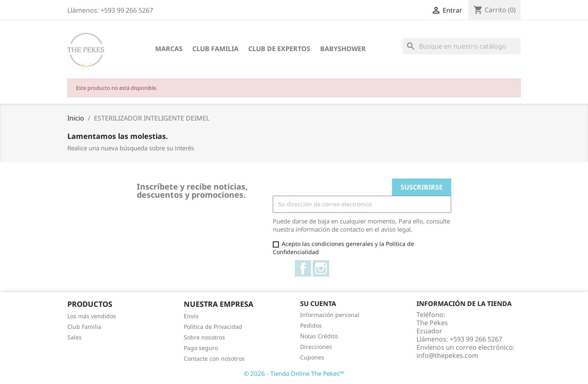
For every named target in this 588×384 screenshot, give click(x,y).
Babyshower (343, 49)
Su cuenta (318, 304)
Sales (75, 337)
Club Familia (215, 49)
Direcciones (316, 347)
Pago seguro (201, 348)
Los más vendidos (92, 316)
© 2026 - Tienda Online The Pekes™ (294, 373)
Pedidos (311, 325)
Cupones (312, 357)
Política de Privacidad (213, 327)
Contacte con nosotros (214, 358)
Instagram (321, 268)
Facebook (303, 268)
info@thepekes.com (447, 355)
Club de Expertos (279, 49)
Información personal (330, 315)
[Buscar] (462, 46)
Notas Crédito (319, 336)
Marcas (169, 49)
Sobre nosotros (204, 337)
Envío (191, 316)
